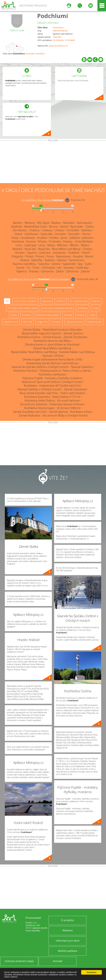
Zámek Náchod (58, 412)
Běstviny (30, 223)
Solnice (56, 264)
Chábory (34, 230)
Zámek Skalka (32, 330)
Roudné (78, 256)
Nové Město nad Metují (66, 249)
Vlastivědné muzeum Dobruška (62, 330)
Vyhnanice (47, 271)
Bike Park (28, 322)
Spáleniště (69, 264)
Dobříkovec (31, 234)
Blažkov (56, 223)
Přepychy (17, 256)
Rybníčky (37, 260)
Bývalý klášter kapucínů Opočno (41, 333)
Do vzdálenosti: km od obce (43, 200)
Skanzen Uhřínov (53, 356)
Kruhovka (30, 54)
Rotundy (68, 315)
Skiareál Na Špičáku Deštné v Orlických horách (40, 367)
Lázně (92, 315)
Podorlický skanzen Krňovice (67, 404)
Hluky (15, 238)
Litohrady (30, 245)
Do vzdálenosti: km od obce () (39, 279)
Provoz (40, 256)
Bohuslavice (84, 223)
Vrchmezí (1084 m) (69, 408)
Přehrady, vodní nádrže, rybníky (23, 308)
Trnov (36, 268)
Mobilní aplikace (68, 951)
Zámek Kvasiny (52, 337)
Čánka (89, 226)
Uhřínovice (48, 268)
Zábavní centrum (74, 322)
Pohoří (86, 253)
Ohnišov (20, 253)
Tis (28, 268)
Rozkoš (25, 260)
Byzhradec (77, 226)
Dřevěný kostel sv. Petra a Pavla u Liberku (65, 371)
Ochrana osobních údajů (19, 961)
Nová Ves (30, 249)
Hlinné (86, 234)
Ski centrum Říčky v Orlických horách (65, 415)
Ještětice (75, 238)
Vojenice (21, 271)
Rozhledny (83, 308)
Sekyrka (62, 260)
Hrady (96, 308)
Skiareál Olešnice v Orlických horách (39, 389)
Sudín (88, 264)
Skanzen (96, 301)
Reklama (68, 930)
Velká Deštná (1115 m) (66, 397)
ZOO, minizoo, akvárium (25, 301)
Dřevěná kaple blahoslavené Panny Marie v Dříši (52, 359)
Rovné (89, 256)
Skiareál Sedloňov (82, 367)
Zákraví (85, 271)
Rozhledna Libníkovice (52, 374)
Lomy (42, 245)
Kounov (31, 241)
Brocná (54, 226)
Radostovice (63, 256)
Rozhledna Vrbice (81, 412)
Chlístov (59, 230)
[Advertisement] (53, 162)
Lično (19, 245)
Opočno (32, 253)
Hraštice (42, 238)
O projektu (67, 920)
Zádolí (60, 271)
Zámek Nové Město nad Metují (52, 348)
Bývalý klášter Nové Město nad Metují (34, 352)
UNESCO (61, 301)
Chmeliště (73, 230)
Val (59, 268)
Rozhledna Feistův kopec (39, 408)
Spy (80, 264)
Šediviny (50, 260)
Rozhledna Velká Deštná (40, 401)
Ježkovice (88, 238)
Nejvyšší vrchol (11, 322)
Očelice (87, 249)
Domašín (61, 234)
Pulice (50, 256)
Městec (74, 245)
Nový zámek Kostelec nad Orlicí (39, 393)
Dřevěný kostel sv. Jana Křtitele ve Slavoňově (52, 344)
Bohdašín (69, 223)
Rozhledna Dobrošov (37, 397)
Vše (7, 301)
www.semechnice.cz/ (58, 46)
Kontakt (58, 961)
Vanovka (69, 268)
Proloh (29, 256)
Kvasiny (68, 241)
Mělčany (62, 245)
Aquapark (47, 301)
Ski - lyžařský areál (79, 301)
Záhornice (72, 271)
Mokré (85, 245)
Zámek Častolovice (75, 389)
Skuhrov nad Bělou (24, 264)
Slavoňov (44, 264)
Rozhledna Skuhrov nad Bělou (52, 341)
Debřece (87, 230)
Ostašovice (59, 253)
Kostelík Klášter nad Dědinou (77, 352)
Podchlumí (53, 16)
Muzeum (57, 322)
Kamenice (18, 241)
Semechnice (58, 27)
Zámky (14, 315)
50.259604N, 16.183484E (64, 40)
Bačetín (18, 223)
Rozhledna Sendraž (25, 371)
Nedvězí (17, 249)
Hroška (54, 238)
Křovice (42, 241)
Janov (64, 238)
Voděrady (82, 268)
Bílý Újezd (43, 223)
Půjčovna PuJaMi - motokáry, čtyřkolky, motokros (52, 378)
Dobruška (57, 37)
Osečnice (45, 253)
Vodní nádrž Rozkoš (73, 393)
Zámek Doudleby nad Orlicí (30, 412)
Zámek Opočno (73, 333)
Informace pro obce (68, 941)
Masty (51, 245)
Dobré (18, 234)
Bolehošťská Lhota (36, 226)
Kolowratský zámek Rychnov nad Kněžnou (52, 363)
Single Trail (42, 322)
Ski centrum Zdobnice (34, 404)
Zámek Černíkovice (75, 337)
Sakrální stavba (95, 322)
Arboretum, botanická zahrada (58, 308)
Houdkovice (28, 238)
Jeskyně (81, 315)
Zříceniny (26, 315)
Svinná (20, 268)
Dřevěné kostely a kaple (47, 315)
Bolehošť (17, 226)
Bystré (64, 226)
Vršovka (34, 271)
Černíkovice (20, 230)
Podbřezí (74, 253)
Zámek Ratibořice (29, 415)
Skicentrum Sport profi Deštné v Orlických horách (52, 382)
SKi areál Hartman (68, 401)
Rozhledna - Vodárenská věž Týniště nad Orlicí (52, 386)
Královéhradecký (60, 31)
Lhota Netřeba (84, 241)
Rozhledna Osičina (29, 337)
